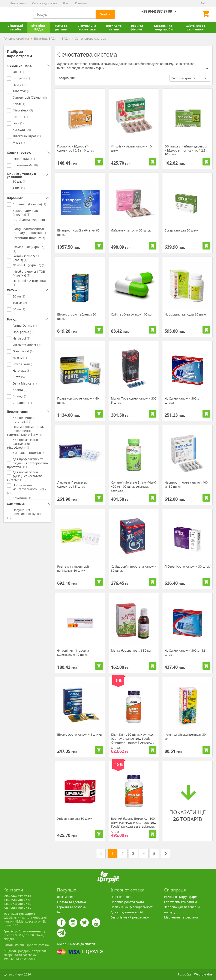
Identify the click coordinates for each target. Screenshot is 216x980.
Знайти (105, 14)
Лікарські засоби (16, 27)
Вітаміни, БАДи (39, 27)
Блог (66, 3)
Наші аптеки (18, 3)
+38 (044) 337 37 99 (157, 11)
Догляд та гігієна (114, 27)
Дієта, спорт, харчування (196, 27)
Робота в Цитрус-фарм (181, 897)
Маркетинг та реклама (181, 917)
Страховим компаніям (180, 902)
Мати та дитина (61, 27)
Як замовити (66, 897)
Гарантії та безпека (71, 907)
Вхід (204, 3)
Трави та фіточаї (136, 27)
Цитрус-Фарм (13, 14)
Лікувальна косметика (87, 27)
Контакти (81, 3)
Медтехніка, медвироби (163, 27)
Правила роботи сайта (127, 902)
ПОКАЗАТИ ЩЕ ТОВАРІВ (187, 802)
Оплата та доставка (44, 3)
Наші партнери (122, 897)
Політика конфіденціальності (132, 907)
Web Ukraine (203, 974)
